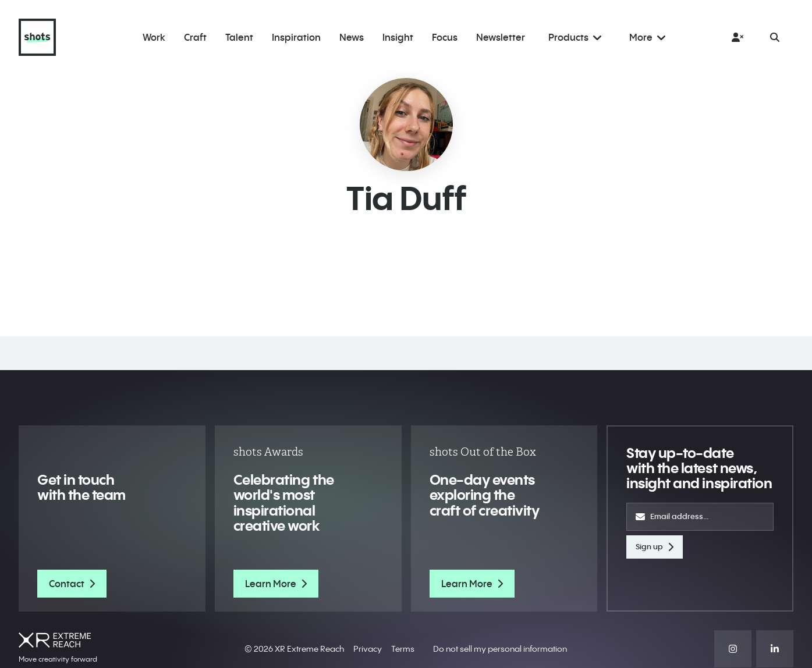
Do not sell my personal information (500, 649)
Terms (403, 649)
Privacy (368, 649)
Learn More (276, 584)
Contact (72, 584)
